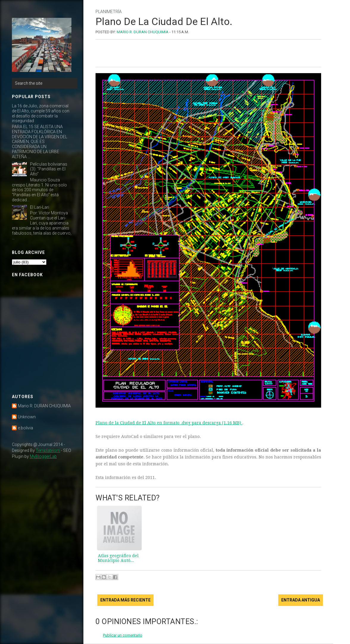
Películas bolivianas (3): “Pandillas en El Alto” (49, 169)
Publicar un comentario (123, 635)
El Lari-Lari (40, 207)
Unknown (27, 417)
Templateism (48, 450)
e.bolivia (25, 428)
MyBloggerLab (43, 456)
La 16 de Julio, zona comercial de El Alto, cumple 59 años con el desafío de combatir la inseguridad (41, 113)
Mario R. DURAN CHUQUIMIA (44, 406)
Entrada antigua (301, 600)
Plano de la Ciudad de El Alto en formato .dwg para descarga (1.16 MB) (169, 423)
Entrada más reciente (125, 600)
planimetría (109, 12)
